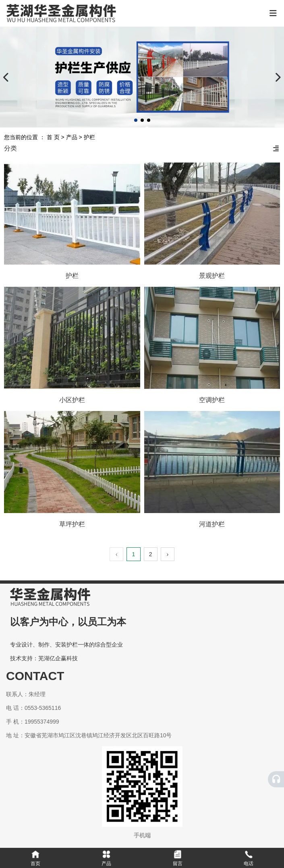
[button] (136, 120)
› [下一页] (167, 554)
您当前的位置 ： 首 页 (33, 137)
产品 (72, 137)
